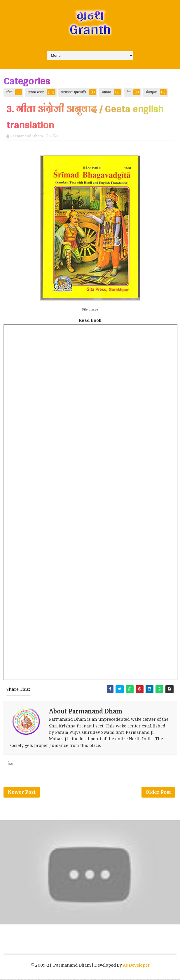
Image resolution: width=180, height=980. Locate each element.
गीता (9, 92)
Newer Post (22, 793)
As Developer (136, 966)
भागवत (106, 92)
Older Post (158, 793)
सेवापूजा (151, 92)
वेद (129, 92)
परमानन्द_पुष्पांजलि (74, 92)
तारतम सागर (36, 92)
